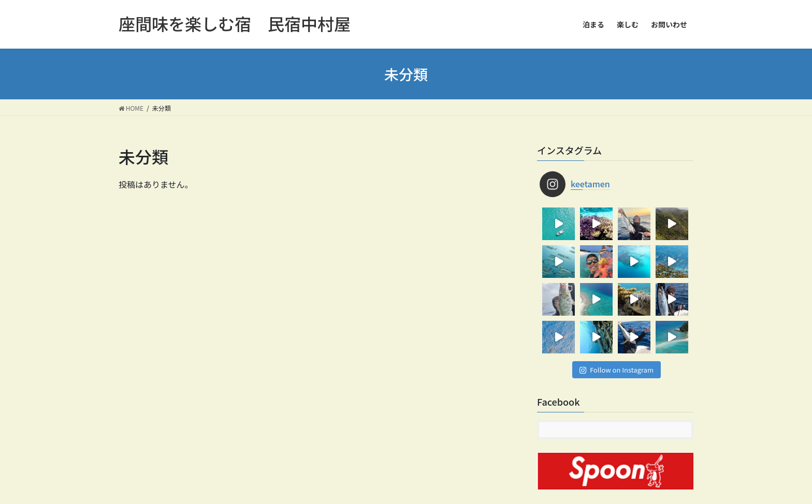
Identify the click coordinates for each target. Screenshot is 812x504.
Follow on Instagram (617, 370)
